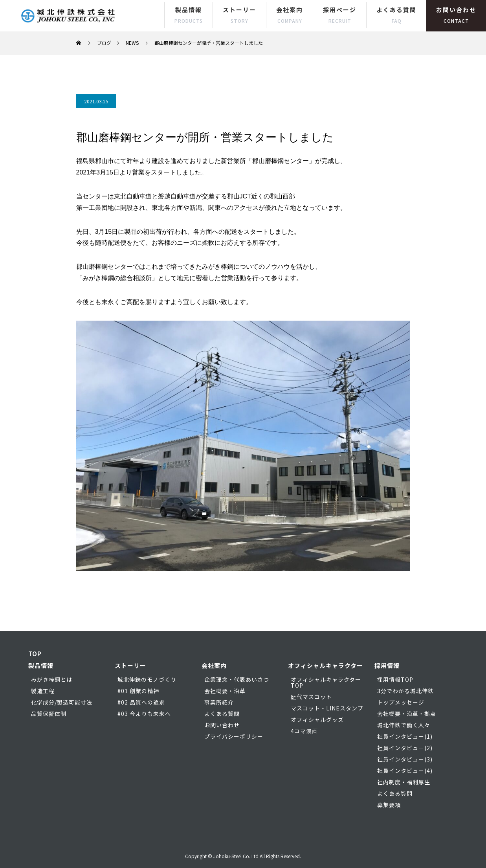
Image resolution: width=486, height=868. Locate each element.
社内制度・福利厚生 (404, 782)
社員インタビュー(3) (405, 759)
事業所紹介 (219, 702)
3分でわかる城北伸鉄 (405, 691)
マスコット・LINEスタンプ (327, 708)
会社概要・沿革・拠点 (407, 714)
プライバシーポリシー (234, 736)
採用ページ (340, 15)
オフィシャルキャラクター (326, 665)
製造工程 (43, 691)
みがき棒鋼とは (52, 679)
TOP (35, 654)
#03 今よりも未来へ (144, 714)
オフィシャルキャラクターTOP (326, 682)
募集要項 (389, 805)
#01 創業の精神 (138, 691)
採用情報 (387, 665)
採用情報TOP (395, 679)
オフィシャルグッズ (317, 719)
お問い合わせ (456, 15)
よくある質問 (396, 15)
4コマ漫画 (304, 731)
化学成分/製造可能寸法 (62, 702)
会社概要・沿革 (225, 691)
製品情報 (189, 15)
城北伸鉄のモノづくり (147, 679)
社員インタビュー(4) (405, 771)
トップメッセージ (401, 702)
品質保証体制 (49, 714)
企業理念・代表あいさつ (237, 679)
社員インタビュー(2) (405, 748)
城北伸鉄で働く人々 (404, 725)
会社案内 (290, 15)
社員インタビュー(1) (405, 736)
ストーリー (239, 15)
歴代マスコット (311, 697)
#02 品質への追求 (141, 702)
